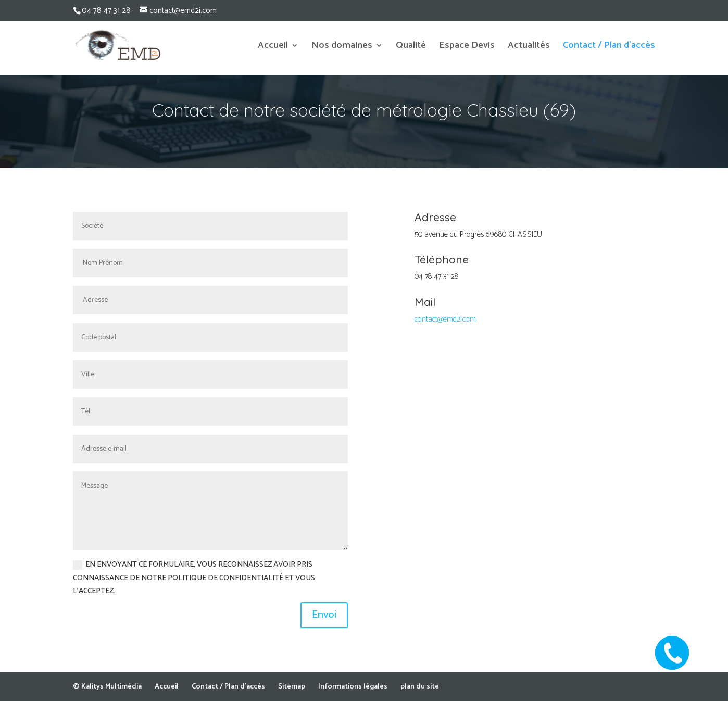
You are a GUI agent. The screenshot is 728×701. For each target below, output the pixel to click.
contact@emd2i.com (445, 319)
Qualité (411, 47)
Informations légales (353, 687)
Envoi (324, 615)
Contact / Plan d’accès (609, 47)
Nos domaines (342, 47)
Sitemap (292, 687)
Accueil (273, 47)
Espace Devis (467, 47)
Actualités (529, 47)
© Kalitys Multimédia (107, 687)
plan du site (420, 687)
